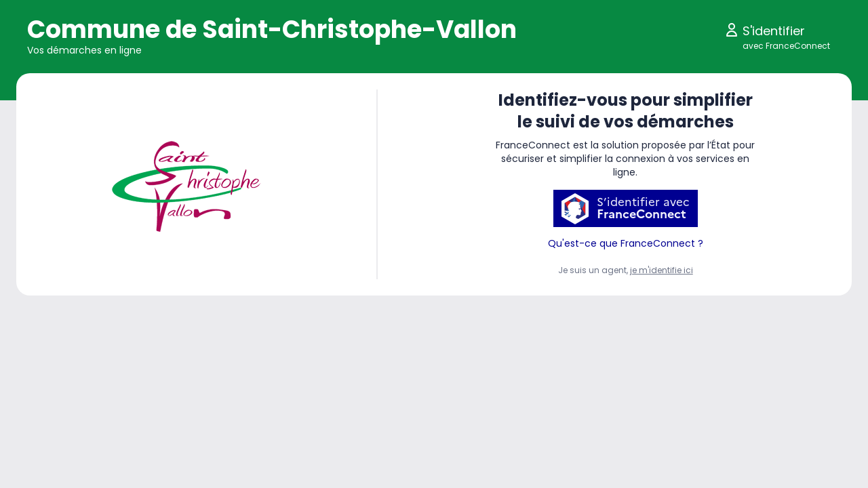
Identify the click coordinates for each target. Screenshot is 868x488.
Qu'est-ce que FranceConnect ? (626, 243)
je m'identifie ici (662, 270)
